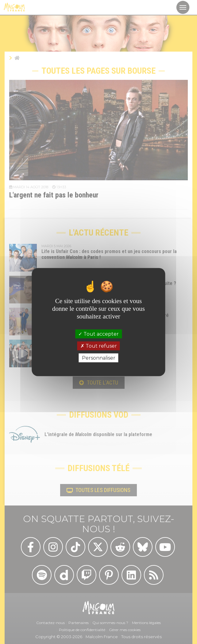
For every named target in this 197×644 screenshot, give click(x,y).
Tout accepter (98, 334)
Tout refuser (99, 346)
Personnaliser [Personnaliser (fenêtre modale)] (99, 358)
